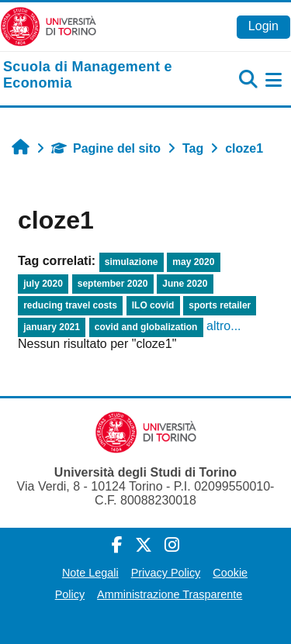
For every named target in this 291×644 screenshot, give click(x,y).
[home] (97, 76)
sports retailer (220, 305)
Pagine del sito (106, 148)
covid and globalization (146, 327)
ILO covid (153, 305)
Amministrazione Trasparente (170, 594)
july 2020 (43, 284)
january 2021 (52, 327)
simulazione (132, 262)
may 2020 (193, 262)
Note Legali (90, 573)
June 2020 (185, 284)
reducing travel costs (70, 305)
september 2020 (113, 284)
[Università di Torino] (48, 26)
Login (263, 26)
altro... (223, 326)
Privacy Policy (166, 573)
